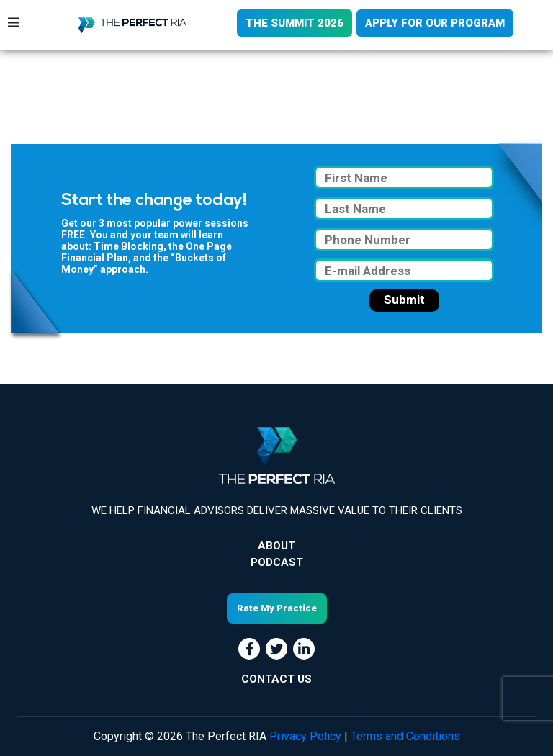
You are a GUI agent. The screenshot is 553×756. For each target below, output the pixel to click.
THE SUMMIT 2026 (295, 23)
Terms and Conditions (405, 736)
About (276, 546)
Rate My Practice (277, 608)
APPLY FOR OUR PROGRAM (435, 23)
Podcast (277, 562)
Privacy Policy (305, 736)
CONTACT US (276, 679)
